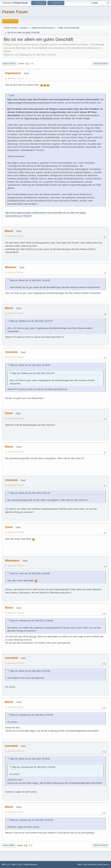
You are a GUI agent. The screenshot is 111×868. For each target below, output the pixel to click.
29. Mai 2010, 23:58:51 (14, 707)
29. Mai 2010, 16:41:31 (14, 78)
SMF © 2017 (17, 864)
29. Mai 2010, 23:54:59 (14, 663)
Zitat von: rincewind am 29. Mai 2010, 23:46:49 (31, 621)
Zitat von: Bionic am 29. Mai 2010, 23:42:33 (30, 493)
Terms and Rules (90, 864)
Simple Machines (30, 864)
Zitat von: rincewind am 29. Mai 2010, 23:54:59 (31, 715)
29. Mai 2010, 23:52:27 (14, 566)
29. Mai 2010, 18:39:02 (14, 236)
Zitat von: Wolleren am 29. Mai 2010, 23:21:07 (31, 321)
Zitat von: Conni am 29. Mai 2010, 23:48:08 (30, 574)
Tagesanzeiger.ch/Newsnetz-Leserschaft (28, 103)
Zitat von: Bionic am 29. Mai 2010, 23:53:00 (30, 671)
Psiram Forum (15, 12)
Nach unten (9, 64)
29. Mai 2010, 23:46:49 (14, 485)
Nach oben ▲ (104, 864)
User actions (100, 64)
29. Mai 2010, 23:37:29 (14, 357)
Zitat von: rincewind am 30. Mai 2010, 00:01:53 (31, 820)
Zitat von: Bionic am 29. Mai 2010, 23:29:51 (30, 365)
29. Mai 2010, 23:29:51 (14, 313)
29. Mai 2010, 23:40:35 (14, 418)
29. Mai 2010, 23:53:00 (14, 613)
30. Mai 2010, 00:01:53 (14, 751)
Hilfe (79, 864)
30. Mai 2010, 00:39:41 (14, 812)
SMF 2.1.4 (6, 864)
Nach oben (9, 845)
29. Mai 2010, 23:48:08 (14, 532)
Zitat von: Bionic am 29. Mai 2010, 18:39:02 (30, 280)
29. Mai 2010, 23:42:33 (14, 452)
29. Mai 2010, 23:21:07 (14, 272)
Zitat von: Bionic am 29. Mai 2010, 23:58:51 (30, 759)
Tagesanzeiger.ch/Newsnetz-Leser (42, 118)
